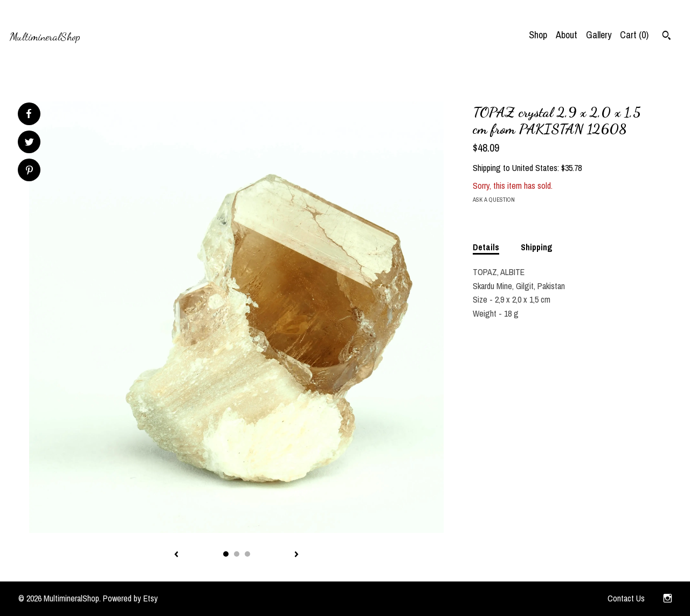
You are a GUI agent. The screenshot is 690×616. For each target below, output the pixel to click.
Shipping (537, 247)
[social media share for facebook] (29, 114)
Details (486, 247)
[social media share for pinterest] (29, 171)
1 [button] (226, 554)
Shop (538, 35)
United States (535, 168)
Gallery (599, 35)
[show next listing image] (296, 555)
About (567, 35)
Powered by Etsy (130, 598)
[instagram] (668, 599)
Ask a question (494, 200)
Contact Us (626, 598)
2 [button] (237, 554)
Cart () (634, 35)
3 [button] (247, 554)
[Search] (667, 37)
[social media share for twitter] (29, 143)
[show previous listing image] (176, 555)
